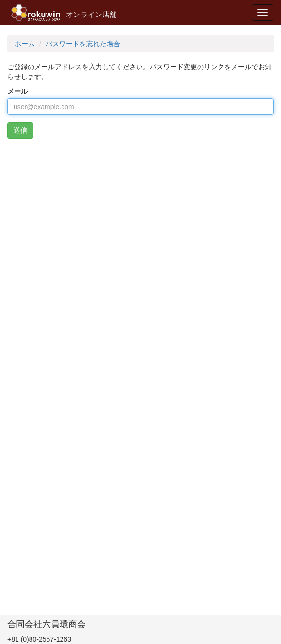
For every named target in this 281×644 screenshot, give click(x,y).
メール (17, 91)
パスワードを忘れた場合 (83, 44)
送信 (20, 130)
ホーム (25, 44)
